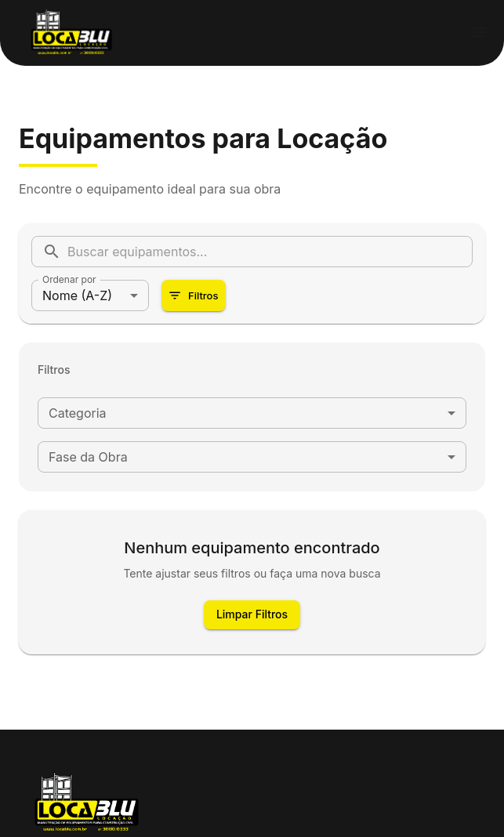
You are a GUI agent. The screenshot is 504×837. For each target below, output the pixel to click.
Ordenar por (69, 279)
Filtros (194, 295)
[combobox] (252, 413)
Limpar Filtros (252, 615)
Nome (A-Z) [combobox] (77, 295)
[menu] (479, 32)
